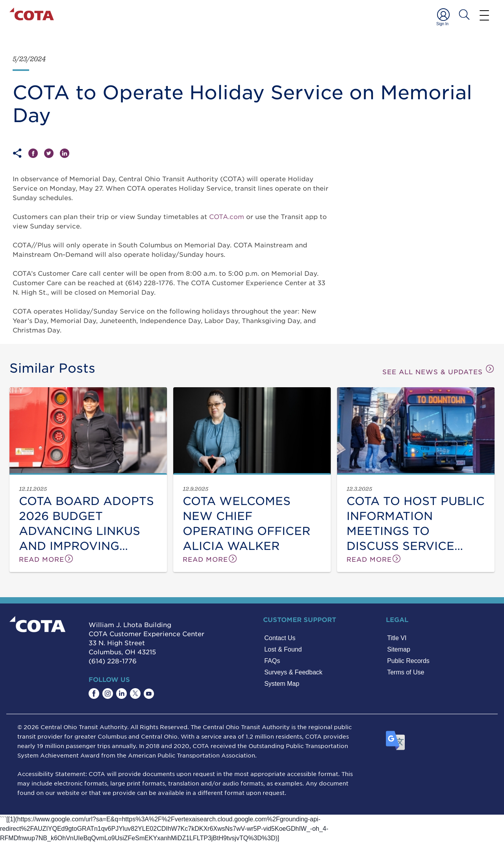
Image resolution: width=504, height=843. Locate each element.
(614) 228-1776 (113, 661)
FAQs (272, 661)
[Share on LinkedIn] (65, 153)
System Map (282, 684)
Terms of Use (406, 672)
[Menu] (484, 15)
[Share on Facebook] (36, 153)
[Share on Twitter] (52, 153)
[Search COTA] (464, 15)
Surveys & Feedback (293, 672)
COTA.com (227, 216)
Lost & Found (283, 649)
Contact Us (280, 638)
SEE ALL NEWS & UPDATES (438, 370)
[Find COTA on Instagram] (108, 694)
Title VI (397, 638)
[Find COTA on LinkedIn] (121, 694)
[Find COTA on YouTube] (149, 694)
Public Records (408, 661)
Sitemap (399, 649)
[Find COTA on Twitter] (135, 694)
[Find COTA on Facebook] (94, 694)
